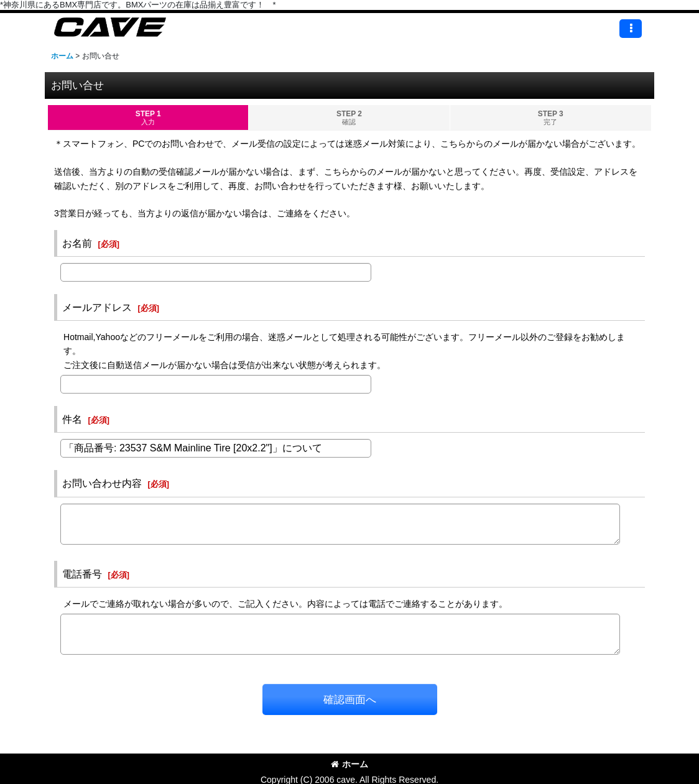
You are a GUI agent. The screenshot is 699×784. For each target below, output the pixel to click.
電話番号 (82, 574)
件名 (72, 419)
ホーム (349, 764)
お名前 (77, 243)
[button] (631, 29)
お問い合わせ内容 (102, 483)
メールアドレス (97, 307)
